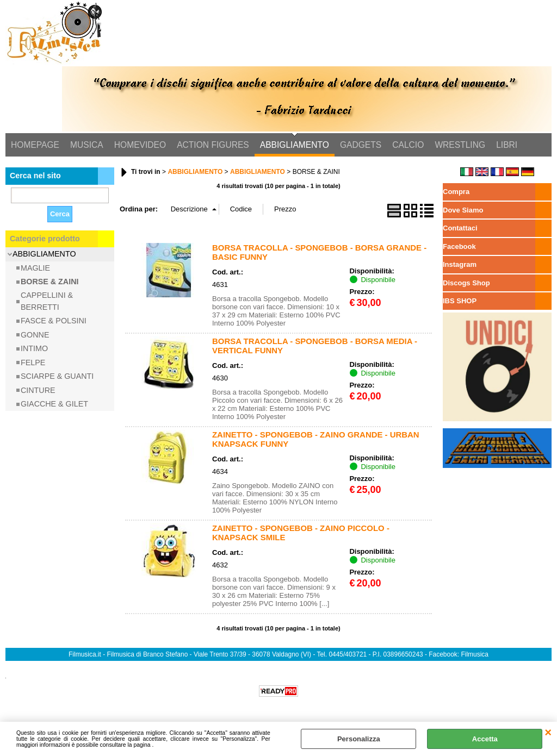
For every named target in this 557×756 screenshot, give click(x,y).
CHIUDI (548, 733)
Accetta (485, 739)
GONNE (35, 335)
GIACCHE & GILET (54, 404)
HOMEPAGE (35, 145)
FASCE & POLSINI (54, 321)
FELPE (33, 363)
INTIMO (34, 348)
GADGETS (361, 145)
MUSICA (87, 145)
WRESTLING (460, 145)
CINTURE (38, 390)
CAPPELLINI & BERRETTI (47, 301)
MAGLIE (35, 268)
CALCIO (408, 145)
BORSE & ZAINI (49, 282)
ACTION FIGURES (213, 145)
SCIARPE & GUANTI (57, 376)
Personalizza (359, 739)
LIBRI (507, 145)
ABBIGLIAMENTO (295, 145)
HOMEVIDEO (140, 145)
